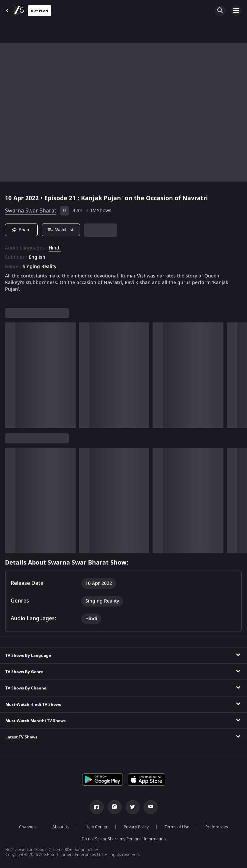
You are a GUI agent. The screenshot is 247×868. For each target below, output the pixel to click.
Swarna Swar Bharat (31, 211)
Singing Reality (39, 267)
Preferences (217, 827)
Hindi (55, 248)
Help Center (96, 827)
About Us (61, 827)
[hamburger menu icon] (236, 11)
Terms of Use (177, 827)
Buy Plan (39, 11)
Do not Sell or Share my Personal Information (124, 839)
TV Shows (101, 211)
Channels (28, 827)
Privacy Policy (136, 827)
